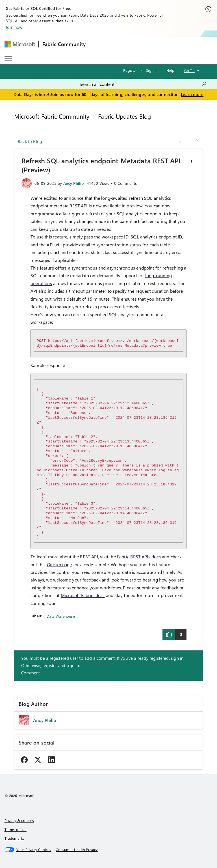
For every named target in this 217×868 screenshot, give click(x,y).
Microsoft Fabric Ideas (83, 595)
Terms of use (16, 829)
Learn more (192, 94)
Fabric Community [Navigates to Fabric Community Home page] (64, 44)
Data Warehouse (61, 616)
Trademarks (15, 838)
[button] (192, 162)
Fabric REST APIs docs (138, 556)
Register (130, 70)
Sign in (152, 70)
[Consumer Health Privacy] (77, 850)
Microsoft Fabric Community (52, 116)
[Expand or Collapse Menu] (8, 58)
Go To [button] (189, 70)
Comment (31, 673)
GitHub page (59, 564)
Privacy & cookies (19, 820)
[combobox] (143, 84)
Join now (14, 27)
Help (170, 70)
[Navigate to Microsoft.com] (20, 44)
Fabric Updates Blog (124, 116)
